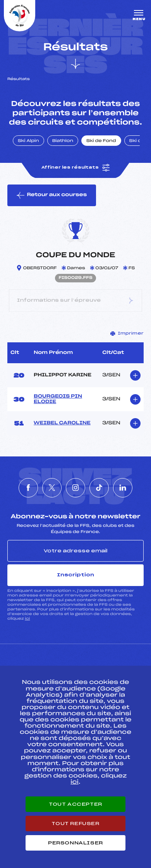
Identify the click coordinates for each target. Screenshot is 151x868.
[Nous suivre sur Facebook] (28, 488)
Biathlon (63, 141)
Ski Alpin (28, 141)
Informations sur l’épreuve (75, 301)
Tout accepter (75, 804)
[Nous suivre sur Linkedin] (123, 488)
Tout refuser (75, 824)
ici (27, 619)
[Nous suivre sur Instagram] (75, 488)
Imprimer (127, 333)
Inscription (75, 575)
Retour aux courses (52, 195)
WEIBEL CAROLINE (62, 423)
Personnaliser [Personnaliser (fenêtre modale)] (75, 843)
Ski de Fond (101, 141)
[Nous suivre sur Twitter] (52, 488)
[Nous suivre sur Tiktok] (99, 488)
